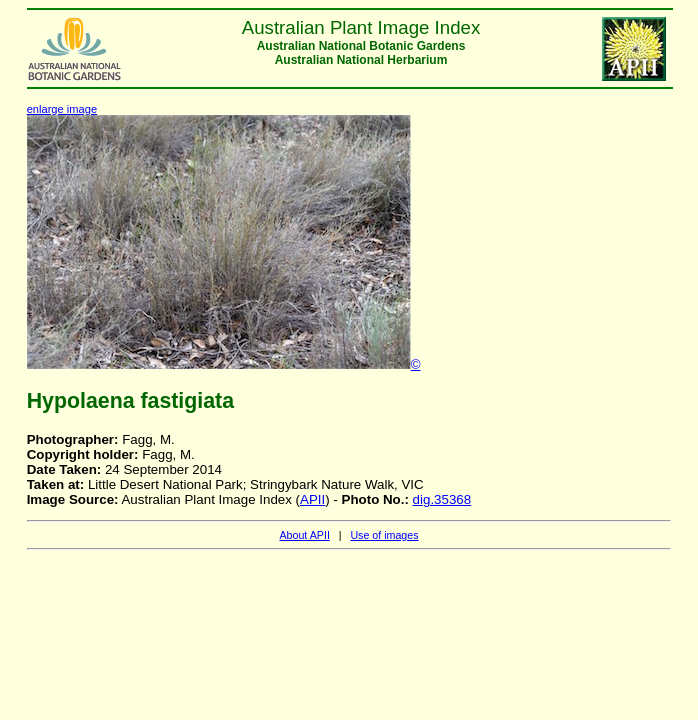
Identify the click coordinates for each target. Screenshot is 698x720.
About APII (304, 535)
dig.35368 (442, 499)
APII (312, 499)
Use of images (384, 535)
